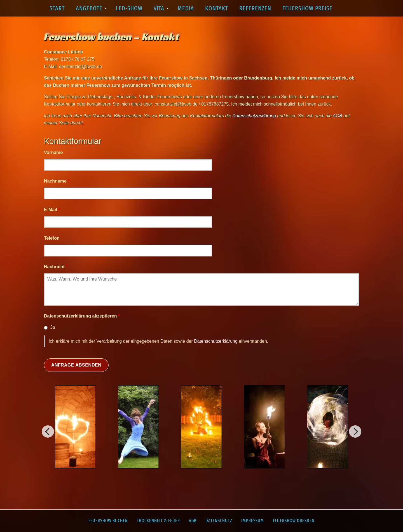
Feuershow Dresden (294, 521)
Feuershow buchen (108, 521)
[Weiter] (48, 431)
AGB (193, 521)
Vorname (53, 152)
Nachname (57, 181)
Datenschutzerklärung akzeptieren (82, 316)
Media (186, 8)
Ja (52, 327)
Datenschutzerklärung (216, 341)
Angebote (91, 11)
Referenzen (255, 8)
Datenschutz (219, 521)
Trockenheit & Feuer (158, 521)
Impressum (253, 521)
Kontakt (217, 8)
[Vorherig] (355, 431)
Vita (161, 11)
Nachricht (56, 267)
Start (57, 8)
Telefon (52, 238)
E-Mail (52, 210)
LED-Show (129, 8)
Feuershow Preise (307, 8)
